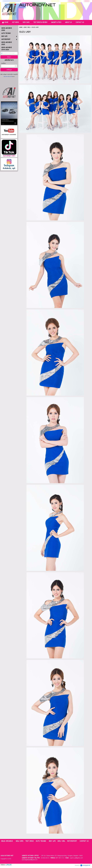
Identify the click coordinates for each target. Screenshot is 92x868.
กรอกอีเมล (3, 63)
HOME (21, 27)
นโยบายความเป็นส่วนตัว (8, 77)
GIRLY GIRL (27, 27)
